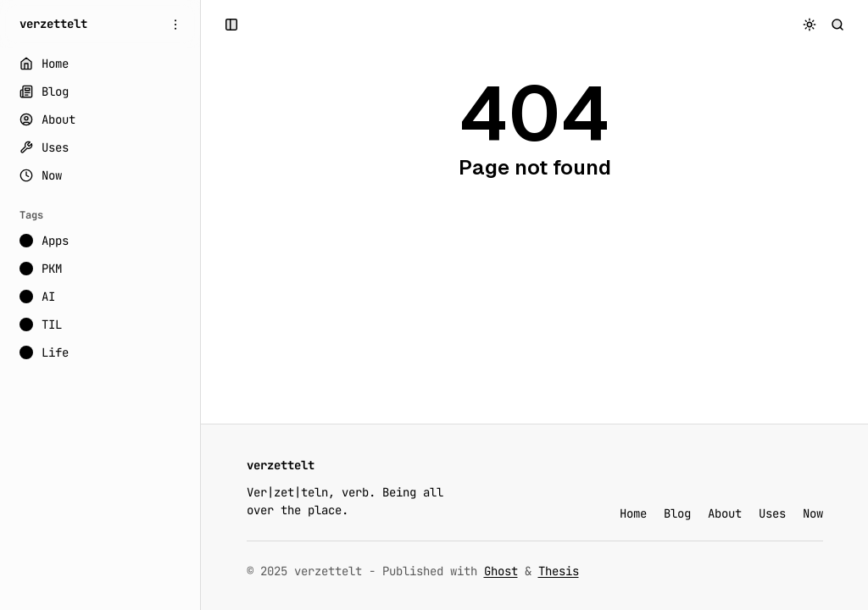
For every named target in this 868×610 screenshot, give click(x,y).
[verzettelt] (53, 24)
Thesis (559, 571)
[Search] (838, 24)
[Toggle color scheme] (810, 24)
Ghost (501, 571)
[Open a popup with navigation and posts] (232, 24)
